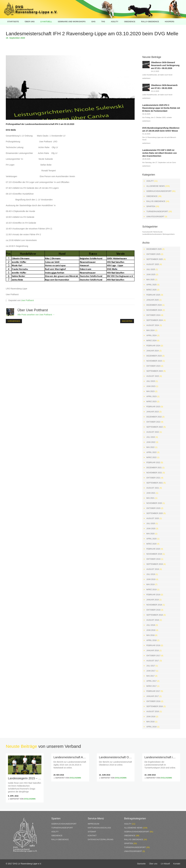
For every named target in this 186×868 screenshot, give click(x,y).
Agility (115, 22)
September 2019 (155, 564)
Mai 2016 (151, 722)
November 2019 (154, 554)
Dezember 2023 (154, 356)
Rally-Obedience (150, 22)
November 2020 (154, 503)
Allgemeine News (156, 186)
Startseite (13, 22)
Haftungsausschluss (99, 828)
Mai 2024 (151, 330)
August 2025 (153, 264)
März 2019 (151, 589)
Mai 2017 (151, 676)
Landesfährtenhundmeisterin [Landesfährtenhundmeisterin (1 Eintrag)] (152, 234)
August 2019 (153, 569)
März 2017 (151, 686)
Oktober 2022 (153, 422)
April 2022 (152, 452)
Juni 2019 (151, 579)
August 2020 (153, 518)
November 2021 (154, 473)
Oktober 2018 (153, 610)
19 (8, 38)
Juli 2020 (151, 523)
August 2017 (153, 661)
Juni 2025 (151, 274)
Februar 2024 (153, 346)
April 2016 (152, 727)
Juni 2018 (151, 630)
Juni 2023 (151, 386)
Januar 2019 (153, 600)
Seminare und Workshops (72, 22)
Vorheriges (14, 321)
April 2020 (152, 539)
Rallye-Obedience (156, 201)
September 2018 (155, 615)
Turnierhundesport (157, 211)
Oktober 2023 (153, 366)
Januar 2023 (153, 412)
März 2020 (151, 544)
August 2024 (153, 325)
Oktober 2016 (153, 701)
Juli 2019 (151, 574)
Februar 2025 (153, 295)
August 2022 (153, 432)
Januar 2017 (153, 696)
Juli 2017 (151, 666)
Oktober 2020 (153, 508)
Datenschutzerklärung (101, 839)
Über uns (30, 22)
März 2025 (151, 290)
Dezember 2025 (154, 249)
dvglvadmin (30, 799)
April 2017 (152, 681)
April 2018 (152, 640)
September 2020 (155, 513)
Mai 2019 (151, 584)
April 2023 (152, 396)
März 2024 (151, 341)
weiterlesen (146, 78)
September (15, 38)
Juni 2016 (151, 717)
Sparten (151, 206)
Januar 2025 (153, 300)
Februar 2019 (153, 595)
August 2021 (153, 488)
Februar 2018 (153, 645)
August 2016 (153, 711)
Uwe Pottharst (27, 300)
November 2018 (154, 605)
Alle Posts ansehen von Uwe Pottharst (36, 315)
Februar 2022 (153, 462)
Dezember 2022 (154, 417)
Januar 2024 (153, 351)
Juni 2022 (151, 442)
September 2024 (155, 320)
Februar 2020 (153, 549)
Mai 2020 (151, 534)
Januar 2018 (153, 650)
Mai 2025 (151, 280)
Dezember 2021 (154, 468)
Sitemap (92, 832)
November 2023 (154, 361)
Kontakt (92, 836)
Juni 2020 (151, 529)
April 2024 (152, 335)
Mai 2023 (151, 391)
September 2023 (155, 371)
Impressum (94, 824)
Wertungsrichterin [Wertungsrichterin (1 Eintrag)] (169, 234)
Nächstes (127, 321)
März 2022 (151, 457)
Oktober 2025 (153, 254)
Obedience (130, 22)
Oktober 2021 (153, 478)
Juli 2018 (151, 625)
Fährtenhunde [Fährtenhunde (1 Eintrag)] (158, 232)
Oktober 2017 (153, 656)
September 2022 (155, 427)
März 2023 (151, 401)
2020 (23, 38)
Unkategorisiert (155, 217)
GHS (93, 22)
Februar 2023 (153, 407)
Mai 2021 (151, 498)
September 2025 (155, 259)
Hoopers (170, 22)
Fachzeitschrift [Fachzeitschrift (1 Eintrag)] (147, 232)
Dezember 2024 (154, 305)
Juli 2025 (151, 269)
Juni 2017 (151, 671)
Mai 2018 (151, 635)
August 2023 (153, 376)
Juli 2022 (151, 437)
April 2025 (152, 285)
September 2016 (155, 706)
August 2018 (153, 620)
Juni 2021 (151, 493)
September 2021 (155, 483)
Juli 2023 (151, 381)
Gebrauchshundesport (159, 191)
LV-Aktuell (46, 22)
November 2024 (154, 310)
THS (103, 22)
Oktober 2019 (153, 559)
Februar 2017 (153, 691)
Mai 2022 (151, 447)
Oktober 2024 (153, 315)
